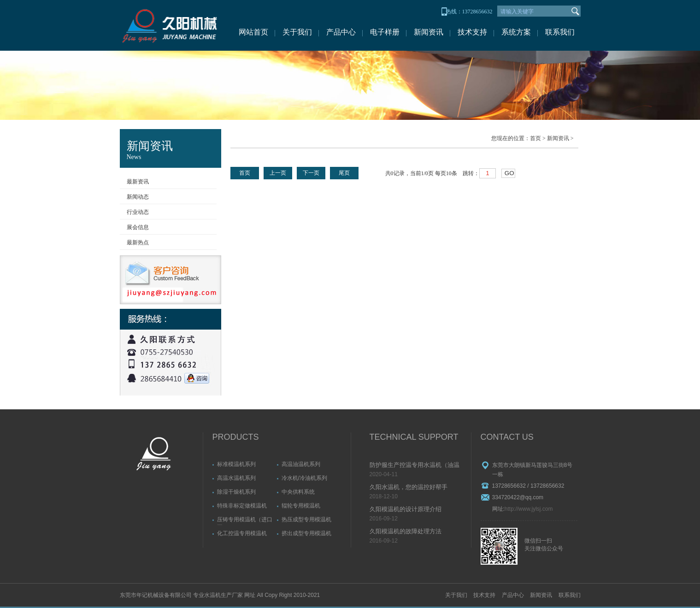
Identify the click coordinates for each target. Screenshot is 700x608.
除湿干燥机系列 (236, 492)
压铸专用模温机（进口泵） (245, 521)
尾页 (344, 173)
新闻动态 (138, 197)
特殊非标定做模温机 (242, 506)
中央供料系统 (298, 492)
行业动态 (138, 212)
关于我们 (297, 32)
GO (509, 173)
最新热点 (138, 242)
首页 (535, 138)
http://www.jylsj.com (529, 509)
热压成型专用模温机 (306, 519)
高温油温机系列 (301, 464)
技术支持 (472, 32)
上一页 (278, 173)
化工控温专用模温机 (242, 533)
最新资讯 (138, 182)
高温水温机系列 (236, 478)
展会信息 (138, 227)
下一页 (311, 173)
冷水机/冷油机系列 (304, 478)
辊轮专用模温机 (301, 506)
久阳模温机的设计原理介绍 (406, 509)
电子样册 (385, 32)
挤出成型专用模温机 (306, 533)
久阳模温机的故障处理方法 (406, 531)
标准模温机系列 (236, 464)
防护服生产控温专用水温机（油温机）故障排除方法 (415, 466)
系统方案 (516, 32)
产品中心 (341, 32)
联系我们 (560, 32)
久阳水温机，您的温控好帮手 (409, 487)
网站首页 (253, 32)
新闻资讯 (429, 32)
